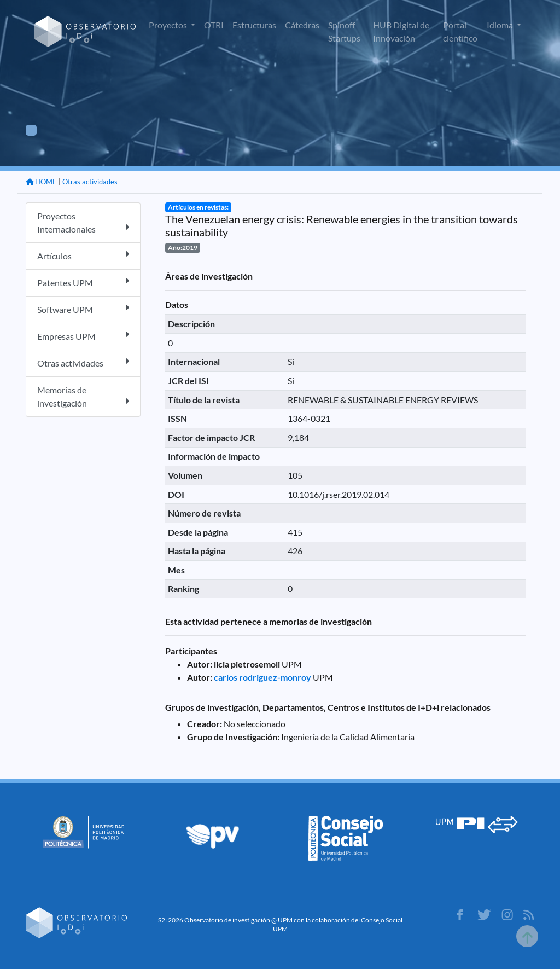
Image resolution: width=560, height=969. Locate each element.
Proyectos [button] (169, 25)
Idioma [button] (501, 25)
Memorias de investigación (83, 396)
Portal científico (460, 31)
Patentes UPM (83, 282)
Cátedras (302, 25)
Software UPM (83, 309)
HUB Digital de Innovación (401, 31)
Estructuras (254, 25)
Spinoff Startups (344, 31)
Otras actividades (90, 182)
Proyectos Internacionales (83, 222)
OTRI (214, 25)
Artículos (83, 255)
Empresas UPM (83, 336)
